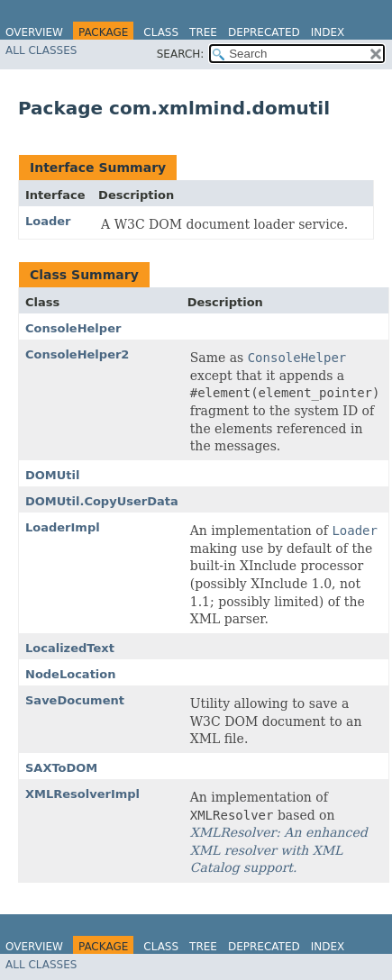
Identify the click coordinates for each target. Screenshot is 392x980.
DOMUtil (52, 475)
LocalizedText (70, 648)
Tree (203, 32)
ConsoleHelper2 (77, 354)
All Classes (41, 50)
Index (328, 32)
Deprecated (264, 32)
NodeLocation (70, 674)
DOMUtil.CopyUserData (102, 501)
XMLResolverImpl (82, 794)
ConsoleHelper (73, 328)
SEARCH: (181, 54)
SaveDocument (75, 700)
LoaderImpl (63, 527)
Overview (34, 32)
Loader (48, 221)
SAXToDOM (61, 768)
